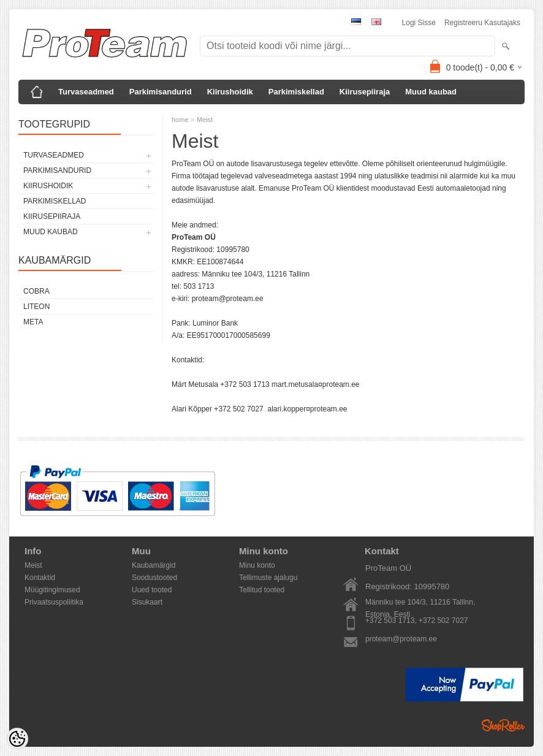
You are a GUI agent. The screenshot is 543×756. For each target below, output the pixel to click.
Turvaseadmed (86, 92)
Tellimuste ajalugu (268, 578)
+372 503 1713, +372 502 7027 (417, 620)
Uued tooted (152, 590)
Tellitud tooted (262, 590)
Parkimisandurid (161, 92)
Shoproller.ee (503, 725)
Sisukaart (147, 602)
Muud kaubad (431, 92)
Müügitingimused (52, 590)
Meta (33, 322)
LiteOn (36, 307)
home (180, 120)
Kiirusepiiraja (365, 92)
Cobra (36, 291)
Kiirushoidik (230, 92)
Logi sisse (419, 23)
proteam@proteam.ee (401, 639)
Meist (205, 120)
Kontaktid (40, 578)
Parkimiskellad (296, 92)
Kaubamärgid (154, 565)
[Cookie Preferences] (17, 739)
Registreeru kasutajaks (482, 23)
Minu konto (257, 565)
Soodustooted (154, 578)
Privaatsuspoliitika (54, 602)
